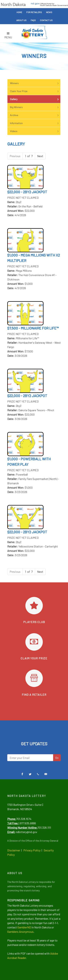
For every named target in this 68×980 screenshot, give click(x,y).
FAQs (33, 20)
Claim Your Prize (35, 91)
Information (35, 123)
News (49, 12)
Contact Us (46, 20)
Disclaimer (14, 850)
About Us (21, 20)
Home (19, 12)
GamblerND (24, 927)
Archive (35, 115)
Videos (35, 131)
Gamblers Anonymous (20, 932)
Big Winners (35, 107)
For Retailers (34, 12)
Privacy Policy (32, 850)
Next (40, 156)
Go (57, 758)
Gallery (35, 99)
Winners (35, 83)
